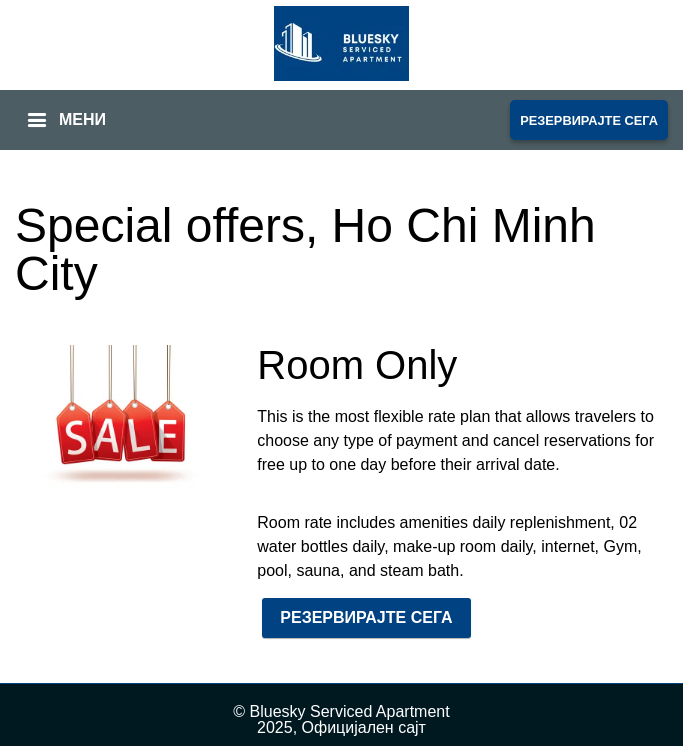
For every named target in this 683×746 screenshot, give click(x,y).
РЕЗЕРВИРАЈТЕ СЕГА (589, 120)
